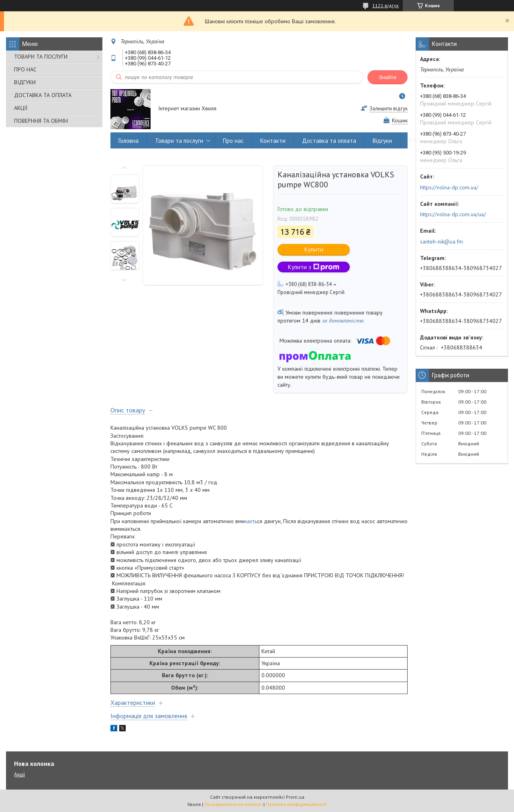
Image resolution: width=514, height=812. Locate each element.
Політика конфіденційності (296, 804)
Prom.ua (295, 797)
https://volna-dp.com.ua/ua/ (453, 214)
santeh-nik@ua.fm (442, 242)
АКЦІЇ (21, 108)
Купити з (314, 267)
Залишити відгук (389, 109)
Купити (314, 249)
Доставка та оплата (329, 141)
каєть (251, 521)
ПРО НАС (25, 69)
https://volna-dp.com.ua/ (449, 187)
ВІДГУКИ (25, 82)
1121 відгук (385, 5)
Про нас (233, 141)
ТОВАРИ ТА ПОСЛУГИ (41, 57)
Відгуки (382, 141)
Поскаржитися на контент (233, 804)
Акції (415, 141)
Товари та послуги (179, 141)
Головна (128, 141)
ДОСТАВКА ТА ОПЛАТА (43, 95)
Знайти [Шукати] (388, 77)
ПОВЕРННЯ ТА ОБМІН (41, 121)
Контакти (273, 141)
